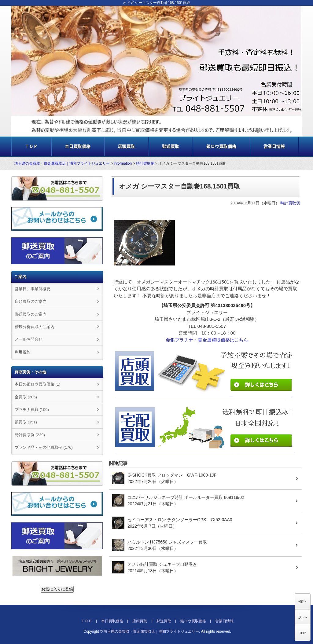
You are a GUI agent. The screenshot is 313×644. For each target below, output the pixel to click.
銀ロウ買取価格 (221, 146)
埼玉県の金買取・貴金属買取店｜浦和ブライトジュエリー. (152, 631)
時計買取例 (145, 163)
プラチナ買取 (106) (32, 410)
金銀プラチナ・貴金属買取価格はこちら (207, 340)
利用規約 (23, 352)
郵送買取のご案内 (31, 314)
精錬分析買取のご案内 (35, 327)
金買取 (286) (26, 397)
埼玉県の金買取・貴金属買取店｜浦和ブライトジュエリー (62, 163)
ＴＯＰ (31, 146)
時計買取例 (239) (30, 435)
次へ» (303, 617)
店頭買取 (126, 146)
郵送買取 (171, 146)
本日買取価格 (78, 146)
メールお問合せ (29, 339)
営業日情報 (274, 146)
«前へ (303, 601)
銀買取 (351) (26, 422)
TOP (303, 633)
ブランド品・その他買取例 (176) (44, 447)
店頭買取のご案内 (31, 301)
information (123, 163)
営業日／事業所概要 (33, 289)
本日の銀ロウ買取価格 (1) (37, 384)
